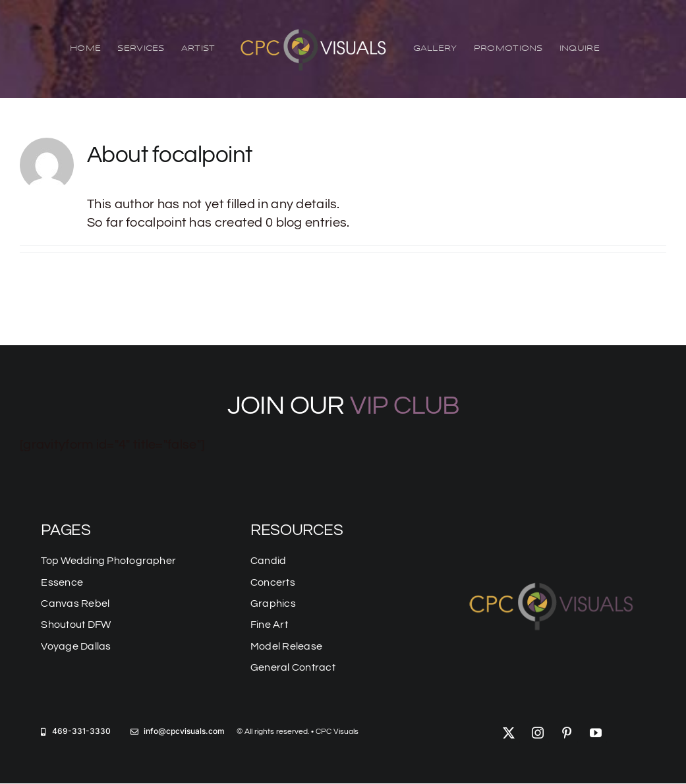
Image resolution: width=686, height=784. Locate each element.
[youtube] (596, 733)
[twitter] (509, 733)
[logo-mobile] (553, 580)
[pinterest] (567, 733)
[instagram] (538, 733)
